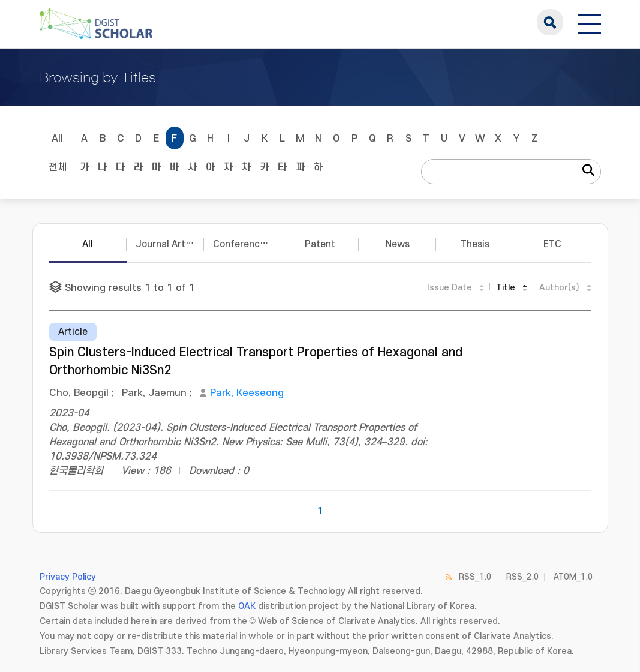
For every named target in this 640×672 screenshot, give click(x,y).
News (398, 244)
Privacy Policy (68, 577)
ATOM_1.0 (573, 577)
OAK (247, 606)
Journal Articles (170, 244)
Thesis (475, 244)
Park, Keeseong (247, 393)
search (550, 22)
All (57, 139)
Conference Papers (247, 244)
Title (506, 288)
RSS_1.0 (475, 577)
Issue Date (450, 288)
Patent (320, 244)
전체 (58, 167)
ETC (552, 244)
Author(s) (559, 288)
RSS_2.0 (522, 577)
